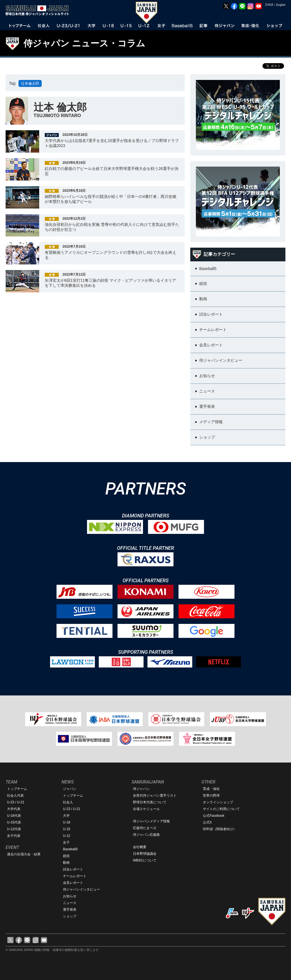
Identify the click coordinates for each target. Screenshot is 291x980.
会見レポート (73, 883)
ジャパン (70, 789)
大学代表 (14, 809)
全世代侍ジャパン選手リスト (155, 796)
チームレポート (75, 876)
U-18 (67, 822)
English (281, 5)
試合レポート (73, 869)
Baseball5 (70, 849)
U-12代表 (14, 829)
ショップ (70, 916)
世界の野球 (211, 796)
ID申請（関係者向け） (220, 829)
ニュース (70, 903)
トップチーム (17, 789)
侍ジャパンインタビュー (81, 889)
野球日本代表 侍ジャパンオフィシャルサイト (39, 10)
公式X (207, 822)
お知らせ (70, 896)
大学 (66, 816)
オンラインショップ (218, 802)
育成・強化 (211, 789)
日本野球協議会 (145, 854)
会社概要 (140, 847)
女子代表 (14, 836)
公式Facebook (214, 816)
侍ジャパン (141, 789)
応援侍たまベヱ (145, 828)
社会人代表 (15, 796)
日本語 (269, 5)
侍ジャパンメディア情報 (151, 821)
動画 (66, 863)
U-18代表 (14, 816)
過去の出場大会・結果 (24, 854)
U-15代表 (14, 822)
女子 (66, 842)
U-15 (67, 829)
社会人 (68, 802)
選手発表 (70, 910)
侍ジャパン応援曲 (146, 835)
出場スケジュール (146, 809)
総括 (66, 856)
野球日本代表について (150, 802)
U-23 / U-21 (16, 802)
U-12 (67, 836)
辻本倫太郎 (30, 83)
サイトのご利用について (221, 809)
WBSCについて (145, 860)
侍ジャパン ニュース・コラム (84, 43)
